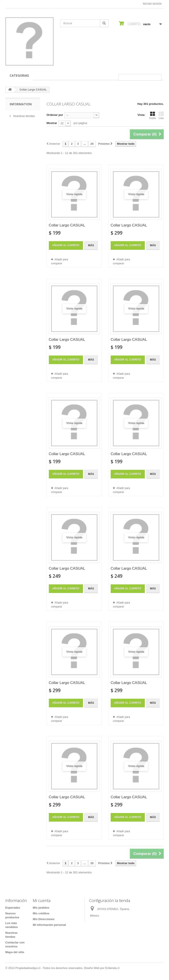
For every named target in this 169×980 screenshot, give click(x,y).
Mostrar (52, 123)
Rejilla (152, 115)
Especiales (13, 908)
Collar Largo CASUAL (67, 225)
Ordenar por (55, 115)
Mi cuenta (42, 900)
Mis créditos (41, 913)
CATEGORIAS (19, 75)
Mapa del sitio (15, 952)
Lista (161, 115)
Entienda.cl (112, 968)
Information (21, 104)
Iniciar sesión (152, 4)
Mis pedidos (41, 908)
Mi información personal (49, 925)
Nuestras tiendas (24, 116)
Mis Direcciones (44, 919)
